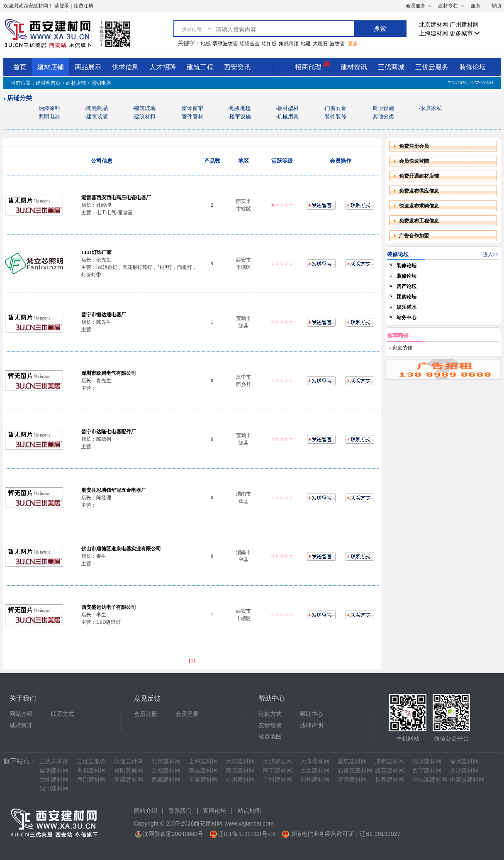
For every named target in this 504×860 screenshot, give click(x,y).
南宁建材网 (278, 771)
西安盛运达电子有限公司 (109, 607)
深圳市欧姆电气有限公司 (109, 373)
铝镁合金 (250, 44)
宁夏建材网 (203, 780)
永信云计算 (129, 761)
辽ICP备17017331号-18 (246, 834)
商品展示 (88, 67)
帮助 (496, 6)
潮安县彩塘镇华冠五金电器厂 (114, 490)
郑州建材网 (315, 780)
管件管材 (192, 116)
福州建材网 (464, 761)
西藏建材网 (166, 780)
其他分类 (383, 116)
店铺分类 (19, 98)
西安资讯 (237, 67)
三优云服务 (432, 67)
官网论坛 (214, 811)
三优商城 (391, 67)
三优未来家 (54, 761)
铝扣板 (269, 44)
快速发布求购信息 (419, 206)
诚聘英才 (21, 725)
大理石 (320, 44)
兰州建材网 (54, 780)
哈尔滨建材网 (430, 780)
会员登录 (187, 714)
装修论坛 (472, 67)
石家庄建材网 (355, 771)
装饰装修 (336, 116)
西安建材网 (390, 771)
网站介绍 (21, 714)
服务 (476, 6)
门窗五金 (336, 108)
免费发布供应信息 (419, 191)
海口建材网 (91, 780)
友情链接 (270, 725)
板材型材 (288, 108)
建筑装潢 (97, 116)
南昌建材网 (203, 771)
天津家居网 (278, 761)
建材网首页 (48, 83)
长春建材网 (390, 780)
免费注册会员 (414, 146)
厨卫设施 (383, 108)
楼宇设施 (240, 116)
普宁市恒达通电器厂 (104, 315)
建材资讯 (354, 67)
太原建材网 (315, 771)
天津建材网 (240, 761)
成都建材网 (390, 761)
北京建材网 (433, 25)
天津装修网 (315, 761)
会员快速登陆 (414, 161)
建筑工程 (200, 67)
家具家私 (431, 108)
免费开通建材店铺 (419, 176)
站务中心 (407, 318)
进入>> (491, 254)
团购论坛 (407, 297)
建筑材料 (145, 116)
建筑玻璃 (145, 108)
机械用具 (288, 116)
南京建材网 (240, 771)
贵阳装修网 (129, 771)
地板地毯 (240, 108)
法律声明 (312, 725)
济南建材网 (352, 780)
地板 (206, 44)
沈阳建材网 (54, 788)
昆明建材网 (54, 771)
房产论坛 (407, 286)
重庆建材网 (352, 761)
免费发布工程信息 (419, 221)
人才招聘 (163, 67)
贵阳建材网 (91, 771)
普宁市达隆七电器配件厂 (109, 432)
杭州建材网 (240, 780)
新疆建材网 (129, 780)
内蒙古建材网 (467, 780)
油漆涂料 (49, 108)
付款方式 (270, 714)
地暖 (306, 44)
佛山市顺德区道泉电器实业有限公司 (121, 549)
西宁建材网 (427, 771)
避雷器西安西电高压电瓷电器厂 (116, 198)
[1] (192, 661)
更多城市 (465, 33)
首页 (20, 67)
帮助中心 (312, 714)
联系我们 (180, 811)
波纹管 (337, 44)
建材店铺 (51, 67)
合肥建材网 (166, 771)
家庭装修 (402, 348)
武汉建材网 (427, 761)
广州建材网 (464, 25)
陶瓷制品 (97, 108)
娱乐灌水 (407, 307)
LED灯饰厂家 (96, 252)
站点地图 (270, 737)
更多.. (354, 44)
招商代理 (312, 66)
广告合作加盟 (414, 236)
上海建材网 (433, 33)
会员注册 (146, 714)
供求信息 (125, 67)
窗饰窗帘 (192, 108)
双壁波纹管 (225, 44)
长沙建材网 (464, 771)
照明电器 (49, 116)
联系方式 (63, 714)
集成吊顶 (289, 44)
